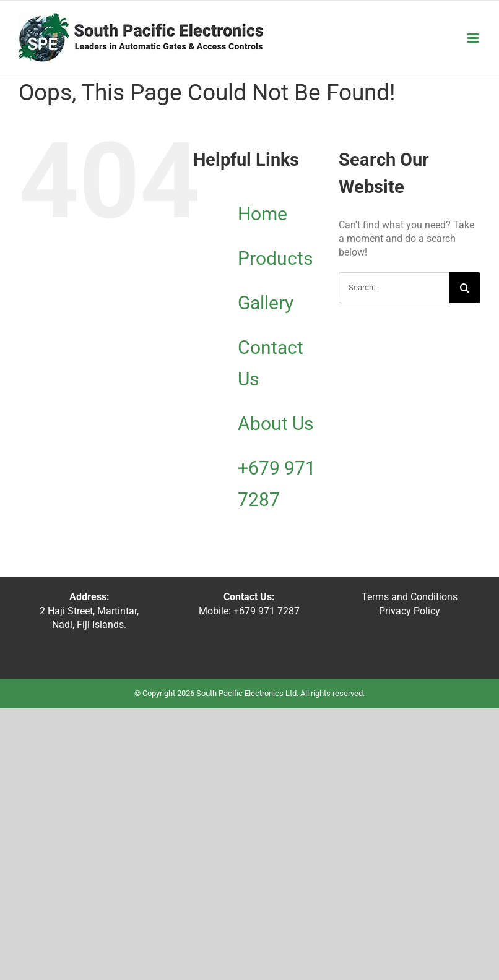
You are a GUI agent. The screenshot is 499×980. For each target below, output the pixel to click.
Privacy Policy (410, 611)
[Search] (465, 288)
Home (263, 214)
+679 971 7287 (265, 611)
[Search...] (394, 288)
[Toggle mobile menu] (474, 38)
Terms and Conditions (410, 597)
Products (275, 258)
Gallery (266, 303)
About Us (276, 423)
